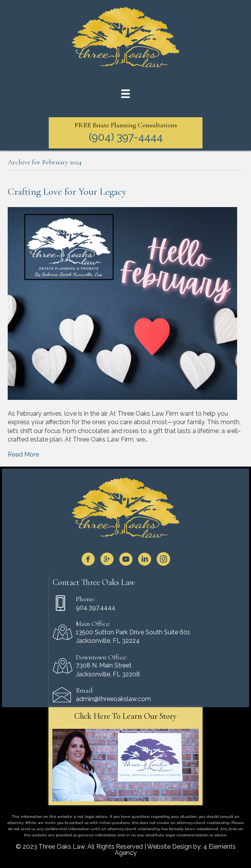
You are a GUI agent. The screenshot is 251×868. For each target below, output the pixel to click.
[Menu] (125, 94)
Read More (23, 454)
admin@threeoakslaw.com (113, 699)
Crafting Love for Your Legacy (67, 191)
